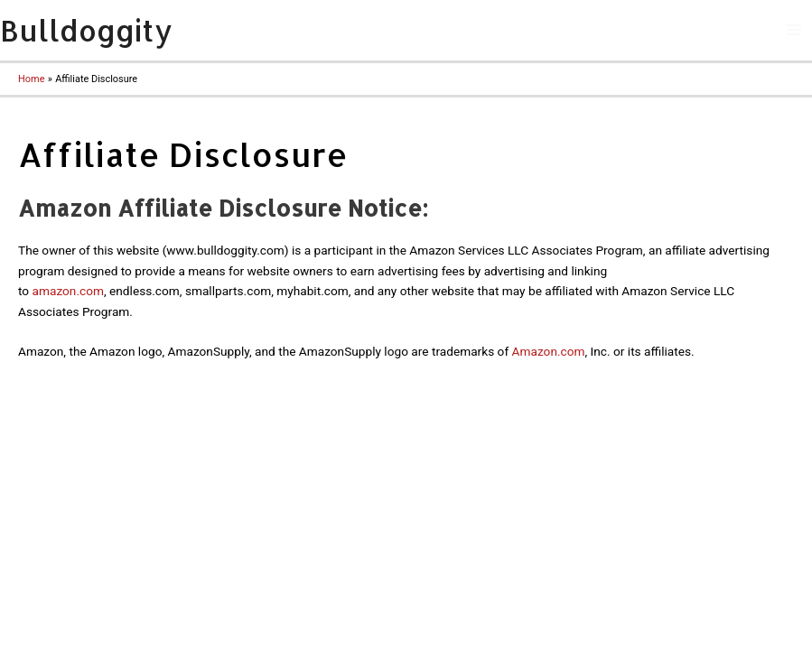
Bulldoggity (86, 30)
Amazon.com (549, 351)
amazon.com (68, 291)
